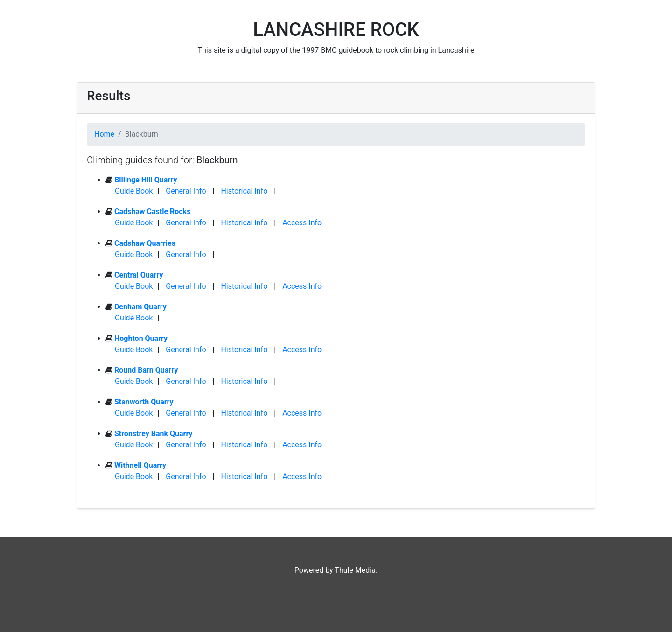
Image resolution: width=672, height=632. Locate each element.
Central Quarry (139, 275)
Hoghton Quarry (141, 338)
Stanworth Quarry (144, 402)
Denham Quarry (140, 307)
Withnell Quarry (140, 465)
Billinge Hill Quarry (146, 180)
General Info (186, 191)
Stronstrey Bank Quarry (154, 434)
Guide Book (134, 191)
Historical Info (244, 191)
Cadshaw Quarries (145, 243)
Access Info (302, 223)
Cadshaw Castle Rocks (152, 212)
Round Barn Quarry (146, 370)
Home (104, 134)
